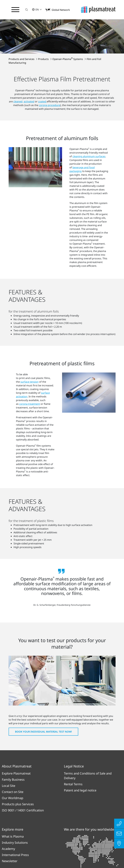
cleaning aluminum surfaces (89, 126)
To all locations (80, 799)
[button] (27, 10)
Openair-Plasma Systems (68, 28)
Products (44, 28)
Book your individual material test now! (43, 655)
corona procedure (49, 75)
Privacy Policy (33, 843)
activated (29, 71)
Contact (77, 843)
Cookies (95, 843)
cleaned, (18, 71)
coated (42, 71)
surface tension (30, 351)
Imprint (57, 843)
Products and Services (22, 28)
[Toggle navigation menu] (15, 10)
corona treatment (30, 373)
